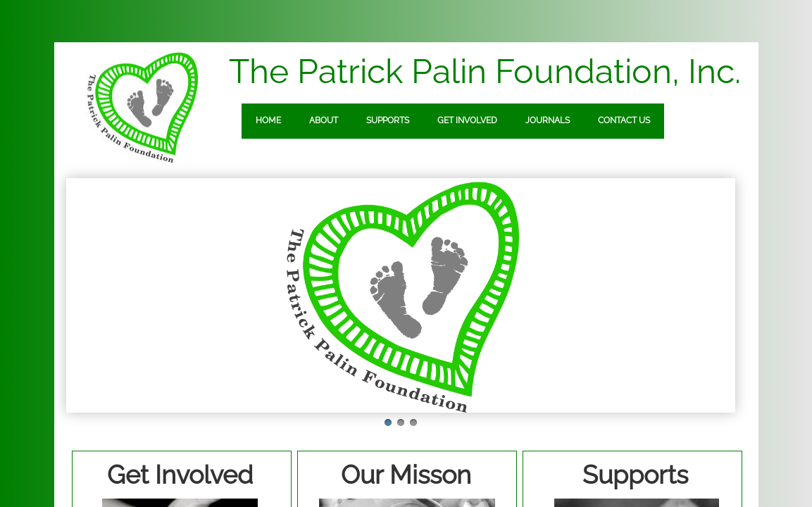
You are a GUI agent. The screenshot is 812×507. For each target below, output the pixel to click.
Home (268, 120)
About (324, 120)
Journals (548, 120)
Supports (388, 120)
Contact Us (624, 120)
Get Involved (467, 120)
